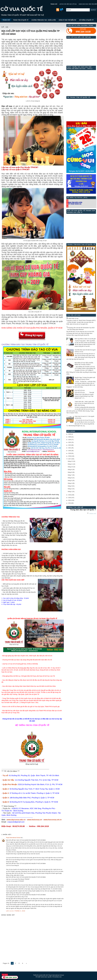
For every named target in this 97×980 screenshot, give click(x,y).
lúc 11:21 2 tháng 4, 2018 (16, 911)
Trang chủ (93, 514)
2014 (70, 500)
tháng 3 (70, 486)
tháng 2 (70, 489)
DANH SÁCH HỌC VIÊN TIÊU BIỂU (88, 4)
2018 (70, 456)
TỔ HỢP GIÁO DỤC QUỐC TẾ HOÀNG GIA (48, 977)
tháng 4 (70, 483)
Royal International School (13, 838)
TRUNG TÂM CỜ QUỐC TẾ (21, 20)
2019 (70, 453)
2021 (70, 448)
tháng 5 (70, 481)
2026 (70, 434)
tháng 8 (70, 472)
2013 (70, 503)
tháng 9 (70, 470)
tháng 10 (70, 467)
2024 (70, 440)
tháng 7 (70, 475)
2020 (70, 451)
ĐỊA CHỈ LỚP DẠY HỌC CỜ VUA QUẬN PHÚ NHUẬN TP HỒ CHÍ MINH (31, 32)
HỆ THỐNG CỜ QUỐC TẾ (86, 20)
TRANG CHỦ (54, 4)
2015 (70, 498)
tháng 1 (70, 492)
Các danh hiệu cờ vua (72, 318)
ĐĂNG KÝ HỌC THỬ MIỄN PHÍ (67, 20)
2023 (70, 442)
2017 (70, 459)
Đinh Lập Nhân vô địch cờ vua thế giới (85, 339)
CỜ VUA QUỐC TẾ (22, 9)
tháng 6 (70, 478)
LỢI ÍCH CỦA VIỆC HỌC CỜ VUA (68, 4)
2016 (70, 495)
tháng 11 (70, 464)
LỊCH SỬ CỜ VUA (80, 391)
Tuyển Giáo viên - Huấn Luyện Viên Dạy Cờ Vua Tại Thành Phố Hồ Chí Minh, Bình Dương (84, 403)
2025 (70, 437)
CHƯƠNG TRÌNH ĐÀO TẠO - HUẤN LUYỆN (44, 20)
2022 (70, 445)
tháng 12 (70, 461)
